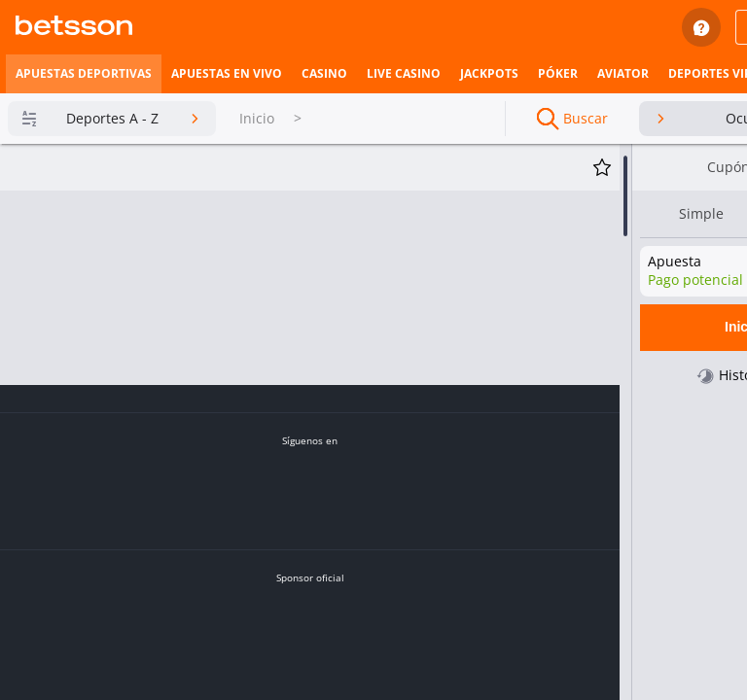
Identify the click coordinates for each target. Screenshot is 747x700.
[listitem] (84, 74)
